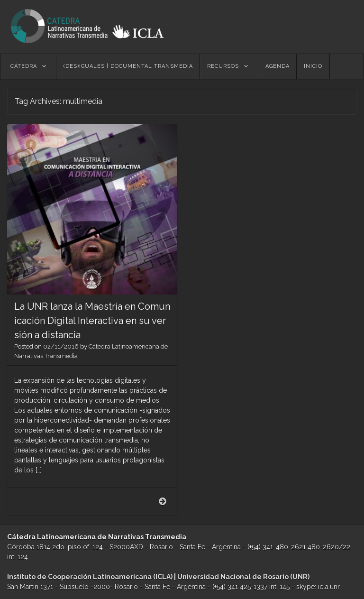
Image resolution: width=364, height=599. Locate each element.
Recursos (223, 66)
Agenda (278, 66)
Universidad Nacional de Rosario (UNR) (243, 577)
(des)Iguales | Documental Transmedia (128, 66)
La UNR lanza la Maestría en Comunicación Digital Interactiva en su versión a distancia (92, 321)
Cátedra (24, 66)
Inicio (313, 66)
